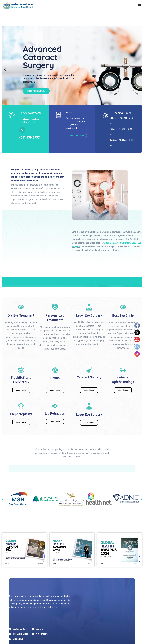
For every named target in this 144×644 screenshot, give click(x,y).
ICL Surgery (125, 243)
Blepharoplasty (111, 243)
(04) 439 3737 (29, 137)
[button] (2, 499)
